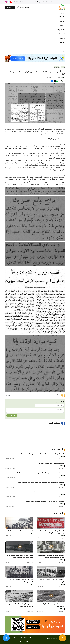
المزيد (63, 51)
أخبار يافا (63, 21)
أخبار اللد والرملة (60, 30)
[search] (23, 7)
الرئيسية (63, 13)
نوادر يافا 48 (57, 67)
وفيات (63, 47)
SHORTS (62, 25)
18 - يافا (37, 2)
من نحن (31, 637)
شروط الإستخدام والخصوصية (23, 642)
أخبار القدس (62, 42)
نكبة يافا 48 (62, 34)
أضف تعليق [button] (12, 415)
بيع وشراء (62, 38)
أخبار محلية (62, 17)
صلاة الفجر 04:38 (19, 2)
